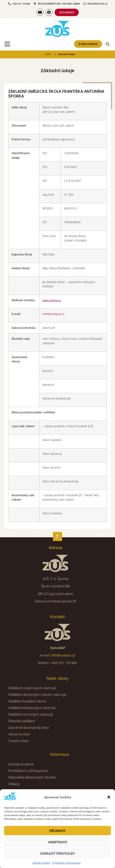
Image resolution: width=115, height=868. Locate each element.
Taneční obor (19, 741)
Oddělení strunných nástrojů (31, 714)
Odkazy (14, 784)
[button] (109, 797)
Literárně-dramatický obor (29, 728)
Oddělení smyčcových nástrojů (32, 688)
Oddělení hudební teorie (27, 701)
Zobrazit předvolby (58, 853)
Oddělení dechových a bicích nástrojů (37, 695)
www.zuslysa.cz (52, 300)
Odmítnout (58, 842)
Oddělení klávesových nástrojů (32, 708)
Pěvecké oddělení (22, 721)
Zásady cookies (41, 863)
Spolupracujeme (21, 764)
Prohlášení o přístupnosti (66, 863)
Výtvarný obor (19, 734)
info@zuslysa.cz (53, 314)
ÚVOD (48, 54)
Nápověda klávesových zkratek (32, 777)
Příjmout (57, 831)
